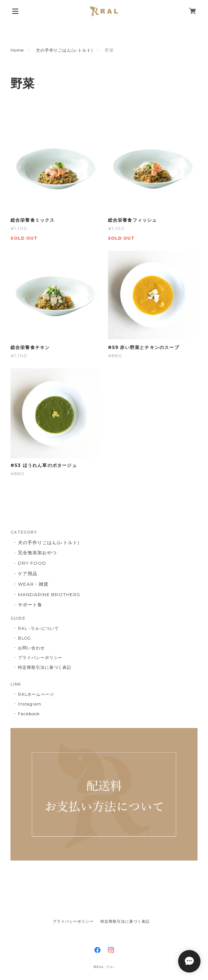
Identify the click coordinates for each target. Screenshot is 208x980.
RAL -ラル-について (39, 628)
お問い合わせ (31, 648)
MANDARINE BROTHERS (49, 594)
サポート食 (30, 605)
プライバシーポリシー (40, 658)
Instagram (30, 704)
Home (17, 50)
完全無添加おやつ (37, 553)
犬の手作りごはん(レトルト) (64, 50)
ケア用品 (28, 574)
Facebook (29, 714)
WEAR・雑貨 (33, 584)
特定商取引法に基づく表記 (45, 667)
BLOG (24, 638)
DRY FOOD (32, 563)
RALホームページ (36, 694)
